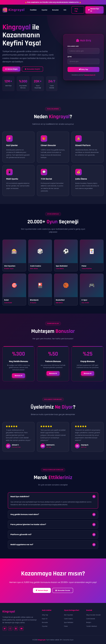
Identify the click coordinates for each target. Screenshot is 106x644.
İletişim (89, 622)
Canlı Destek (91, 619)
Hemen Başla (11, 69)
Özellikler (33, 10)
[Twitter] (5, 629)
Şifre (70, 57)
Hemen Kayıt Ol (90, 75)
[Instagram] (10, 629)
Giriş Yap (76, 10)
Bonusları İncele (63, 590)
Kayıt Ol (45, 619)
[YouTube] (21, 629)
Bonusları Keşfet (32, 69)
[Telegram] (16, 629)
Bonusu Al (19, 376)
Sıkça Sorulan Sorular (93, 615)
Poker (66, 626)
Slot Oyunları (68, 615)
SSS (65, 10)
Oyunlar (44, 10)
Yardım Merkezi (92, 626)
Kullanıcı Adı (73, 46)
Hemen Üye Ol (94, 10)
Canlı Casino (68, 619)
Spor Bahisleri (69, 622)
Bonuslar (55, 10)
